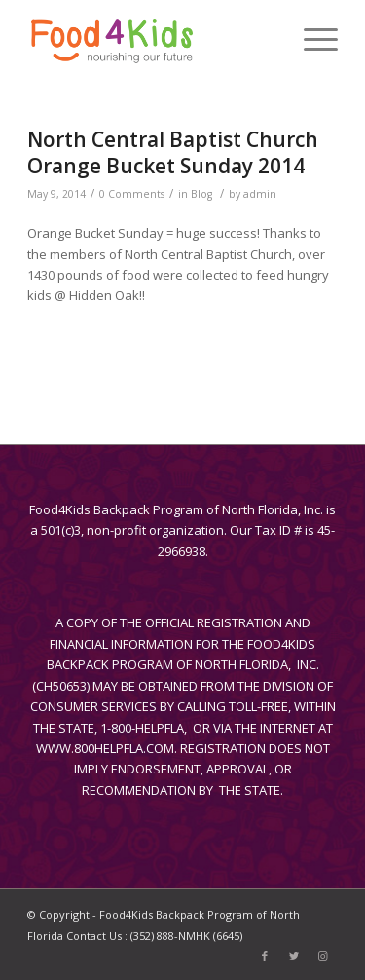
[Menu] (311, 39)
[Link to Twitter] (294, 956)
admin (260, 194)
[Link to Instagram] (323, 956)
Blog (201, 194)
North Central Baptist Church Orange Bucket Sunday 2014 (173, 152)
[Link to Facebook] (265, 956)
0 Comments (132, 194)
